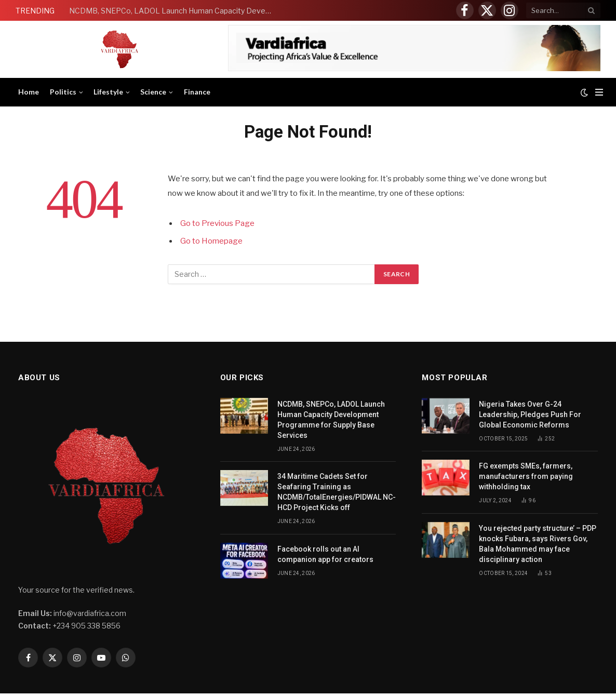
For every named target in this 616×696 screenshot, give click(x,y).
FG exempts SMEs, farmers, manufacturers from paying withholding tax (526, 476)
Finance (197, 92)
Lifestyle (108, 92)
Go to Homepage (211, 241)
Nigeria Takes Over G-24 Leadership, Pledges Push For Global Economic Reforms (530, 414)
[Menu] (599, 92)
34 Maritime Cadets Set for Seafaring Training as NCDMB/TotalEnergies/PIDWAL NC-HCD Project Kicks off (337, 492)
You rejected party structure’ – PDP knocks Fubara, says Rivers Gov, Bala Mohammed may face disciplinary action (538, 544)
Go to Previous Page (217, 223)
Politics (63, 92)
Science (153, 92)
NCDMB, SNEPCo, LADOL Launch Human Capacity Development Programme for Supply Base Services (173, 11)
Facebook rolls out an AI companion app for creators (325, 554)
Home (29, 92)
